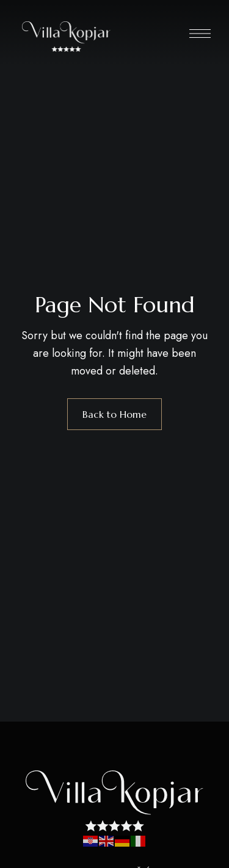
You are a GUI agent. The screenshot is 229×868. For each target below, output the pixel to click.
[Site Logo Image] (66, 37)
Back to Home (114, 414)
